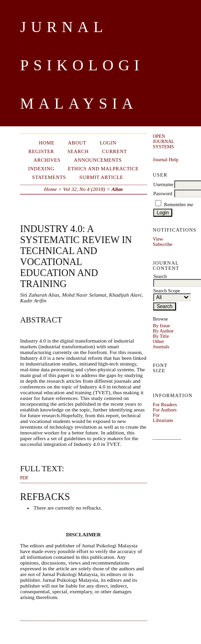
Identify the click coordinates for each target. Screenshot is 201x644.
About (77, 143)
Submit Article (101, 177)
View (158, 239)
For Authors (165, 410)
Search (78, 151)
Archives (47, 160)
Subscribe (162, 244)
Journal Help (165, 160)
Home (47, 143)
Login (108, 143)
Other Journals (161, 344)
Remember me (179, 205)
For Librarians (163, 418)
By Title (161, 336)
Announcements (98, 160)
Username (163, 184)
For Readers (165, 405)
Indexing (41, 169)
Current (114, 151)
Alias (117, 189)
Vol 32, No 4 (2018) (84, 189)
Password (163, 194)
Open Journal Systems (163, 141)
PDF (24, 478)
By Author (163, 331)
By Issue (161, 326)
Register (41, 151)
